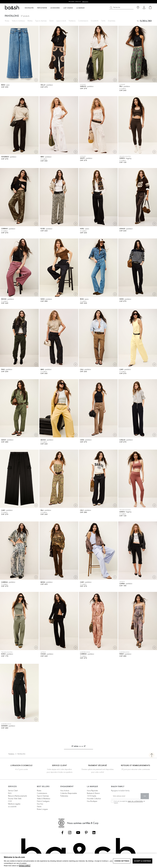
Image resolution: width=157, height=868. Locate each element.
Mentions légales (14, 804)
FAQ (10, 793)
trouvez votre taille (15, 799)
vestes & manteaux (44, 799)
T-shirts (103, 21)
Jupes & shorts (61, 21)
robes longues (42, 809)
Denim (52, 21)
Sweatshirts (95, 21)
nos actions (65, 791)
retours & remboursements (17, 796)
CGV (10, 801)
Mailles (30, 21)
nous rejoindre (92, 791)
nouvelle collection (94, 799)
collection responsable (69, 793)
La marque (80, 8)
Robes (7, 21)
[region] (78, 861)
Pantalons (72, 21)
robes (39, 791)
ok (145, 796)
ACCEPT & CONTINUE (142, 861)
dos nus (40, 804)
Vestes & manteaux (18, 21)
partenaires (64, 796)
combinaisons (42, 793)
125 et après (91, 796)
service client (13, 791)
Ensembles (112, 21)
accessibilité (12, 807)
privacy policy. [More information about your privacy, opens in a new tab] (25, 866)
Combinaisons (83, 21)
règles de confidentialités (135, 801)
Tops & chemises (41, 21)
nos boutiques (92, 801)
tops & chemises (43, 796)
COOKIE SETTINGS (122, 861)
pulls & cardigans (43, 801)
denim (39, 807)
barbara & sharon (93, 793)
